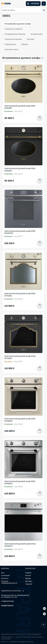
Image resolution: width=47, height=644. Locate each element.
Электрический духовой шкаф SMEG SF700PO (20, 295)
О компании (5, 576)
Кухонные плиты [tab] (11, 49)
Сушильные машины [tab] (13, 39)
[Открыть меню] (44, 4)
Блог (3, 573)
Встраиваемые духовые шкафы (21, 58)
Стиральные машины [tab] (14, 29)
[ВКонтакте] (44, 614)
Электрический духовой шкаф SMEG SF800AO (20, 170)
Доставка (29, 581)
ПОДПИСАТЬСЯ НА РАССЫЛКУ (13, 591)
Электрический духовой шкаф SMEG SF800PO (20, 107)
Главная (28, 573)
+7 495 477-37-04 (7, 601)
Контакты (5, 578)
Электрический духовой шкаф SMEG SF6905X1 (20, 482)
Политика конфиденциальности (9, 582)
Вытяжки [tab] (31, 39)
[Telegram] (44, 609)
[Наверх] (43, 625)
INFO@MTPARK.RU (7, 606)
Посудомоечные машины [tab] (15, 34)
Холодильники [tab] (36, 34)
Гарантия (29, 584)
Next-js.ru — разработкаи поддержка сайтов (17, 642)
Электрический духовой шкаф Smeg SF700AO (20, 357)
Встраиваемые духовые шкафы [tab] (18, 24)
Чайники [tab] (25, 44)
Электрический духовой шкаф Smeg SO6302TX (20, 545)
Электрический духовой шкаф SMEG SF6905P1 (20, 420)
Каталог (28, 576)
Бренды (28, 578)
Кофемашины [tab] (10, 44)
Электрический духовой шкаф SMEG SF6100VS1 (20, 232)
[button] (23, 10)
